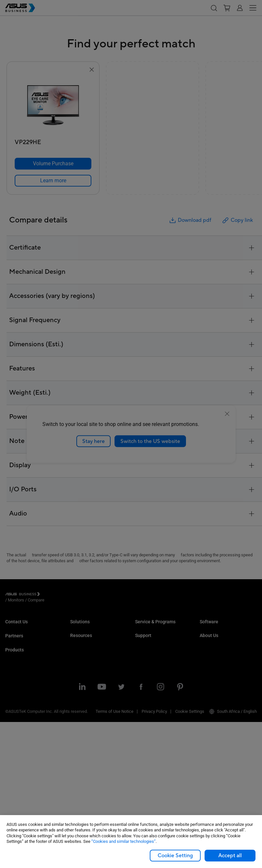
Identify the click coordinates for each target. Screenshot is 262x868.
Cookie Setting (175, 856)
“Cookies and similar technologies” (123, 841)
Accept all (230, 856)
